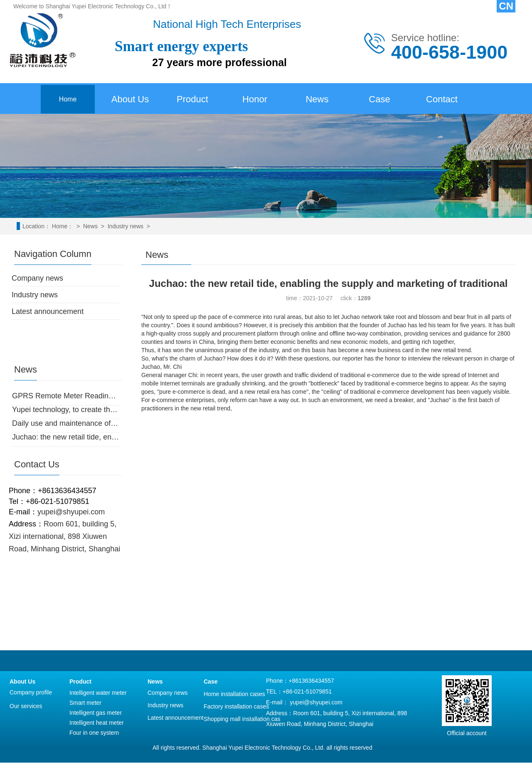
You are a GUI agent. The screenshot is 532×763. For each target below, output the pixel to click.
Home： (63, 226)
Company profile (31, 692)
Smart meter (85, 703)
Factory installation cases (236, 706)
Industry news (126, 226)
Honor (255, 99)
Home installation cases (234, 694)
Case (379, 99)
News (317, 99)
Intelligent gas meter (96, 713)
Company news (37, 278)
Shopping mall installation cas (242, 719)
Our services (26, 706)
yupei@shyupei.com (316, 702)
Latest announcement (48, 311)
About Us (130, 99)
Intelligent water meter (98, 693)
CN (506, 6)
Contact (442, 99)
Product (192, 99)
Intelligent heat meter (97, 723)
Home (68, 99)
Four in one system (94, 733)
